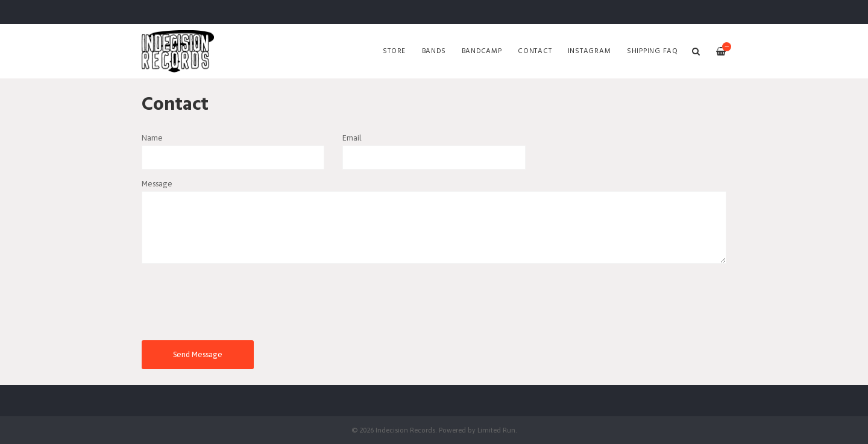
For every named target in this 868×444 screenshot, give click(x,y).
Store (394, 51)
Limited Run (496, 430)
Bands (434, 51)
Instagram (590, 51)
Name (152, 138)
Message (157, 184)
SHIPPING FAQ (653, 51)
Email (352, 138)
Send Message (198, 354)
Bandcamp (482, 51)
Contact (535, 51)
